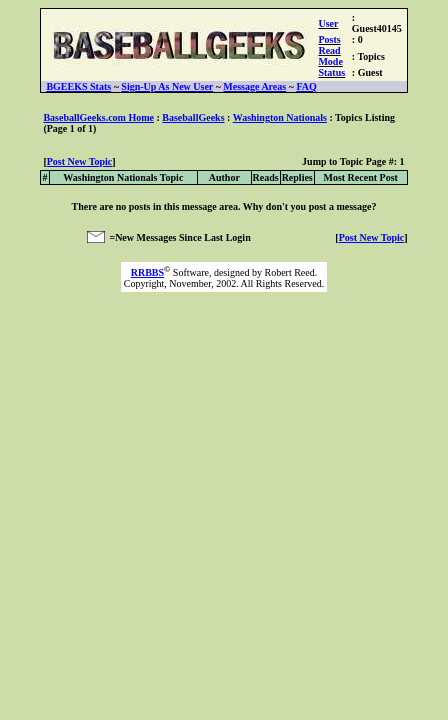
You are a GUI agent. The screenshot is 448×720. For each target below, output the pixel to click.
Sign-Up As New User (167, 86)
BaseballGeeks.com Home (98, 117)
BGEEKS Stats (78, 86)
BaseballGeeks (193, 117)
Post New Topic (80, 161)
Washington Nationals (280, 117)
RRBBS (147, 272)
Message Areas (254, 86)
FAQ (306, 86)
